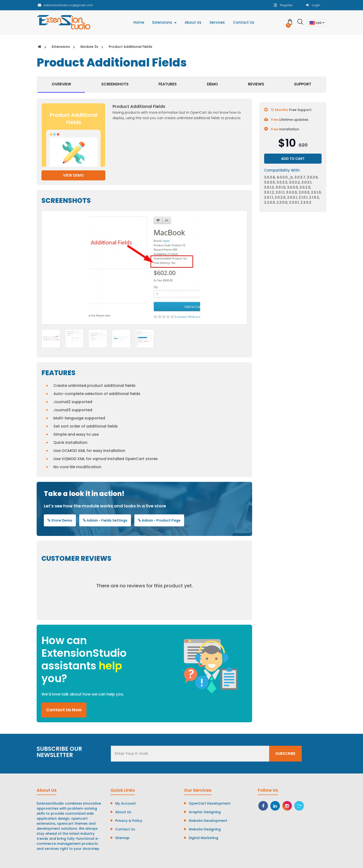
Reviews (256, 84)
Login (313, 5)
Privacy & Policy (129, 821)
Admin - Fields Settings (105, 520)
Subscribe (285, 754)
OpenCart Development (210, 803)
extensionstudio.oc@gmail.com (65, 5)
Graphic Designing (205, 812)
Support (303, 84)
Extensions (61, 47)
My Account (125, 803)
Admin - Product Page (159, 520)
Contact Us (125, 829)
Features (168, 84)
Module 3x (89, 47)
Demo (212, 84)
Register (283, 5)
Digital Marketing (203, 838)
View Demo (73, 175)
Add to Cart (293, 159)
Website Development (208, 821)
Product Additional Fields (130, 47)
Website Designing (205, 829)
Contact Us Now (64, 710)
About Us (123, 812)
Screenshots (115, 84)
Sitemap (122, 838)
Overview (61, 84)
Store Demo (60, 520)
